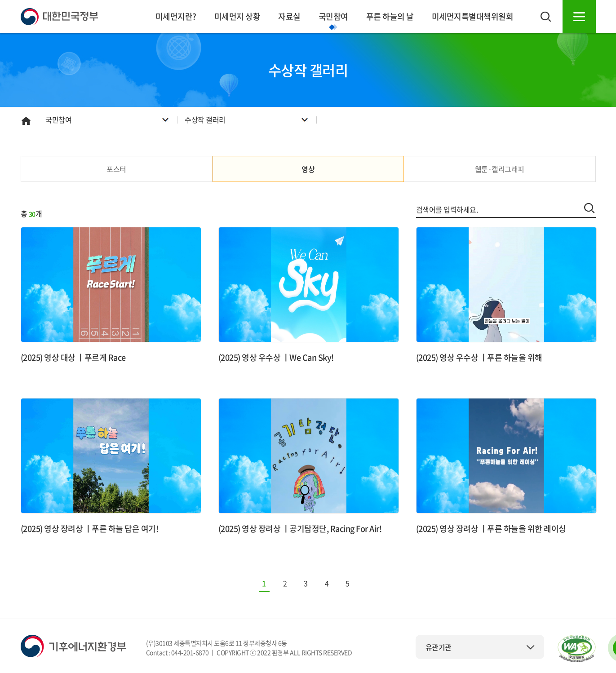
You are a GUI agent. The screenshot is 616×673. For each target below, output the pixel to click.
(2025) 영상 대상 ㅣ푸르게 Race (73, 357)
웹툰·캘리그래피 (500, 169)
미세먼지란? (176, 16)
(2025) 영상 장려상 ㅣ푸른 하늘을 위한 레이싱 (491, 529)
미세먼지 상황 (237, 16)
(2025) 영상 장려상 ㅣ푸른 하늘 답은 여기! (90, 529)
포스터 (116, 169)
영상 (308, 169)
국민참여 (333, 16)
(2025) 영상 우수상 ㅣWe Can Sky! (276, 357)
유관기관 (480, 647)
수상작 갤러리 (205, 120)
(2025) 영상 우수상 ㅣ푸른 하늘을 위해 (479, 357)
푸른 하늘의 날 (390, 16)
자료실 (289, 16)
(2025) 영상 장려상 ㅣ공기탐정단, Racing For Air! (300, 529)
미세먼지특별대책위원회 (473, 16)
